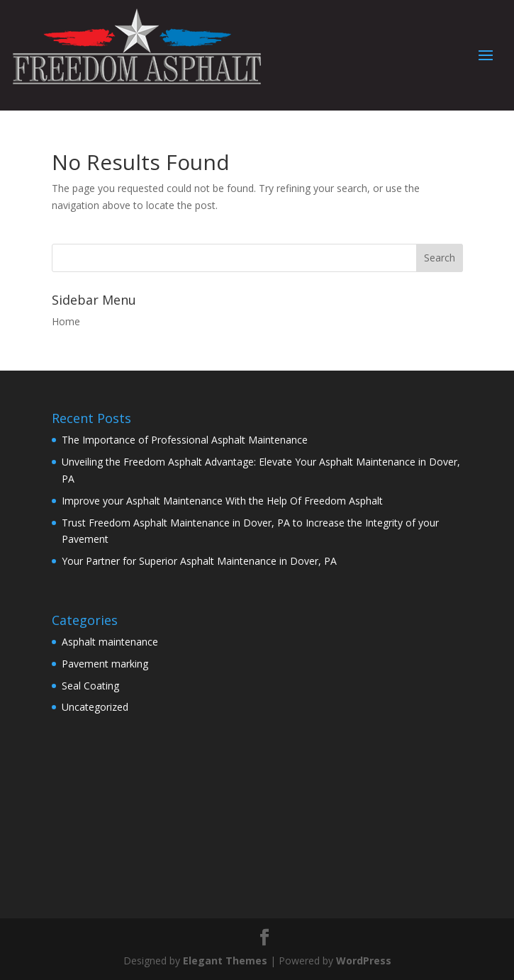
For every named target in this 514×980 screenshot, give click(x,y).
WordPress (364, 961)
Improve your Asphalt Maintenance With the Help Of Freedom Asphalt (222, 501)
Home (66, 321)
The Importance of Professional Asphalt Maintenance (185, 440)
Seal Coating (90, 686)
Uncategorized (95, 707)
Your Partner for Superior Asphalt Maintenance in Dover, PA (199, 561)
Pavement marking (105, 664)
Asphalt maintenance (110, 642)
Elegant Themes (225, 961)
